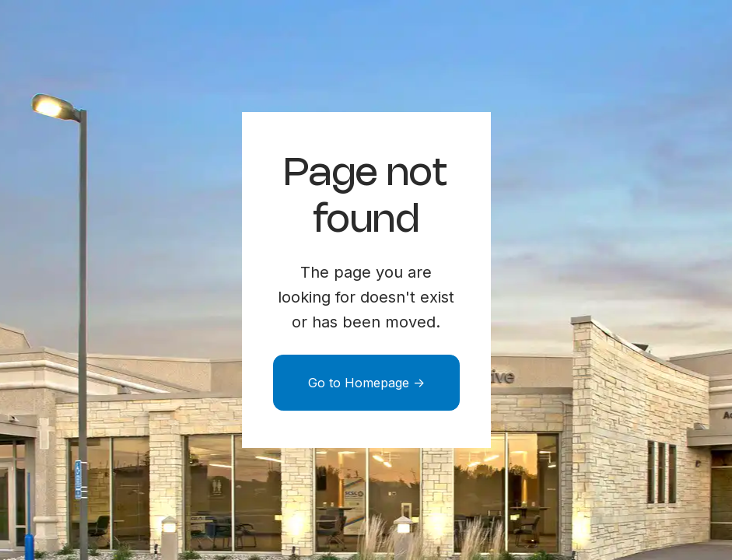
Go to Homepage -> (366, 383)
